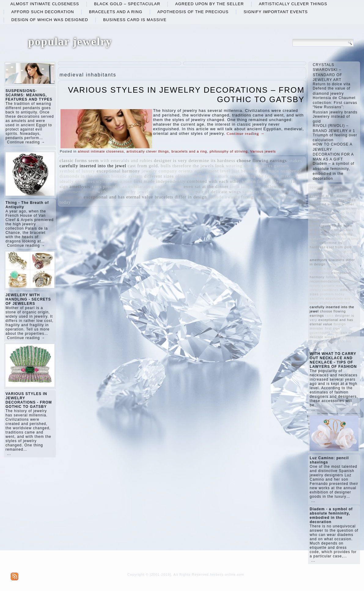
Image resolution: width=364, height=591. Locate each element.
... (9, 454)
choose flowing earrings (262, 161)
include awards (224, 197)
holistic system (127, 176)
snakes (295, 161)
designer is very (171, 161)
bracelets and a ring (116, 12)
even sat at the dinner (206, 187)
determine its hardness (212, 161)
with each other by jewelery (126, 192)
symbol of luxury (77, 171)
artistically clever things (293, 4)
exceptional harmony (118, 171)
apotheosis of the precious (193, 12)
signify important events (276, 12)
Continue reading (245, 133)
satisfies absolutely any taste (272, 192)
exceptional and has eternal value (119, 197)
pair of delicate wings (218, 192)
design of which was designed (50, 20)
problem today (332, 294)
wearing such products (249, 166)
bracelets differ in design (181, 197)
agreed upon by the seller (210, 4)
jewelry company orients (167, 171)
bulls (166, 166)
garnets (281, 166)
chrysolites (71, 197)
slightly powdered (175, 192)
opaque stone (169, 187)
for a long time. (246, 187)
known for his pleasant (266, 181)
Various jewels (263, 151)
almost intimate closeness (45, 4)
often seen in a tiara (196, 176)
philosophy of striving (229, 151)
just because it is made (255, 171)
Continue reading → (26, 142)
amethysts (80, 187)
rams (97, 187)
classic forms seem (79, 161)
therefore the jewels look (198, 166)
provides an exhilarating (128, 187)
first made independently (160, 181)
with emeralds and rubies (126, 161)
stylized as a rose (114, 181)
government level (212, 171)
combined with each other (214, 181)
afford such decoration (43, 12)
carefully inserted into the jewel (93, 166)
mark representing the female (249, 176)
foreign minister (258, 197)
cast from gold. (143, 166)
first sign (333, 328)
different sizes (159, 176)
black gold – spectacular (127, 4)
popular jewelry (70, 42)
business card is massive (135, 20)
